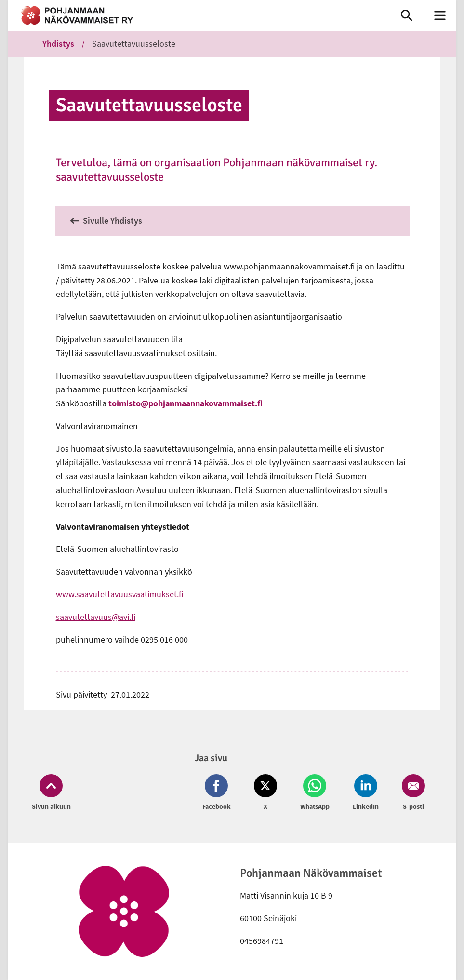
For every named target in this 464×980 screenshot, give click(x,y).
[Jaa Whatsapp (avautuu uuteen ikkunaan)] (315, 793)
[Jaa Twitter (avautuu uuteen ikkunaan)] (265, 793)
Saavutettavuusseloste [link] (134, 44)
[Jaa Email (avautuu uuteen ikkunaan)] (411, 793)
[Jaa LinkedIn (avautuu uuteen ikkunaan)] (366, 793)
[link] (196, 15)
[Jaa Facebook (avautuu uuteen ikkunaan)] (219, 793)
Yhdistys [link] (58, 44)
